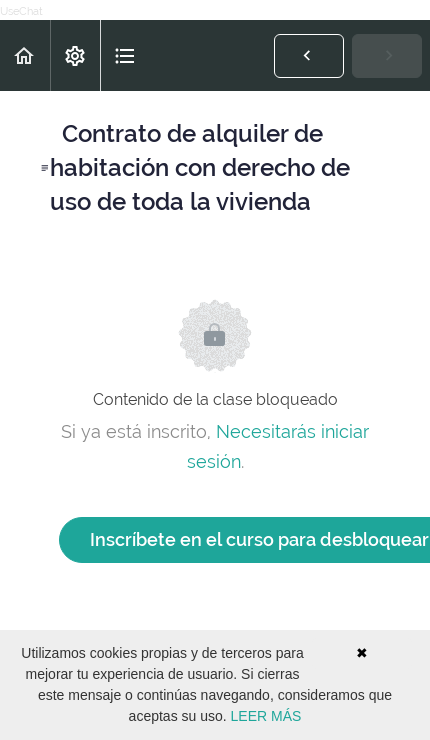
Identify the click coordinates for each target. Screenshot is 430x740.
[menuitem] (75, 55)
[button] (25, 55)
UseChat (21, 11)
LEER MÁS (266, 716)
